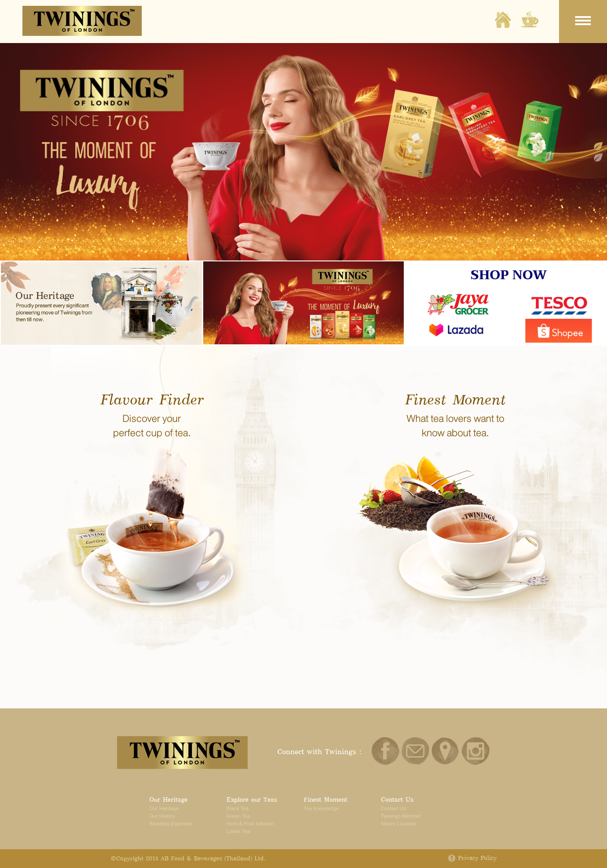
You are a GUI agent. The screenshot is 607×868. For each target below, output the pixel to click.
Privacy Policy (477, 859)
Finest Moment (325, 800)
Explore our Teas (252, 800)
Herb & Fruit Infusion (250, 824)
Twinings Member (401, 816)
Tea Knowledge (321, 808)
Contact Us (397, 800)
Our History (162, 816)
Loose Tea (238, 831)
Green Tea (239, 816)
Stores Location (399, 824)
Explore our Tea (530, 20)
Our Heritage (168, 800)
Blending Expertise (171, 824)
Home (503, 20)
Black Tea (238, 808)
